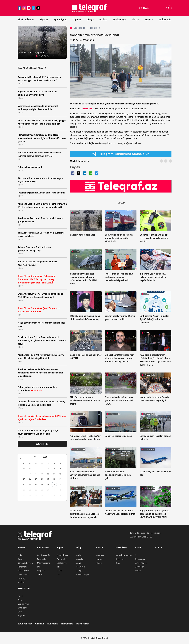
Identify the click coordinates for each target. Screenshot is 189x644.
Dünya (90, 19)
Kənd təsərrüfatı (44, 555)
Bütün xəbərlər (26, 19)
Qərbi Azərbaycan (25, 563)
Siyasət (44, 19)
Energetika (42, 559)
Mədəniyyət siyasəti (124, 555)
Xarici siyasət (23, 571)
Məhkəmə (100, 555)
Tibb (59, 567)
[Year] (47, 457)
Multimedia (165, 19)
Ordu (20, 555)
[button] (37, 56)
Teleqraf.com (86, 109)
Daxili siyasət (23, 575)
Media (59, 571)
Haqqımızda (67, 624)
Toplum (77, 19)
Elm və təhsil (62, 559)
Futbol (138, 571)
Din (58, 575)
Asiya (79, 563)
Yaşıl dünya (62, 563)
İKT (39, 567)
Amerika (80, 559)
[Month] (38, 457)
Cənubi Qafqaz (83, 575)
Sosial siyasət (63, 555)
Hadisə (103, 19)
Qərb (20, 600)
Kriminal (99, 559)
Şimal (20, 612)
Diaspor (21, 559)
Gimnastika (140, 559)
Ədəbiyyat (120, 559)
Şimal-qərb (22, 608)
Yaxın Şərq (81, 567)
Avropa (79, 571)
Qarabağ (21, 578)
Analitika (21, 582)
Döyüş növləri (141, 563)
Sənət (118, 563)
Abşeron (21, 616)
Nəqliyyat (41, 571)
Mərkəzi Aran (23, 604)
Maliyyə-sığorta (44, 563)
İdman (135, 19)
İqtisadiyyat (60, 19)
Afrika (79, 555)
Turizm (40, 575)
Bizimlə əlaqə (83, 624)
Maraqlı (99, 563)
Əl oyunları (140, 567)
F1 (136, 555)
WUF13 (149, 19)
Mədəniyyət (120, 19)
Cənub (20, 596)
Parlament (22, 567)
